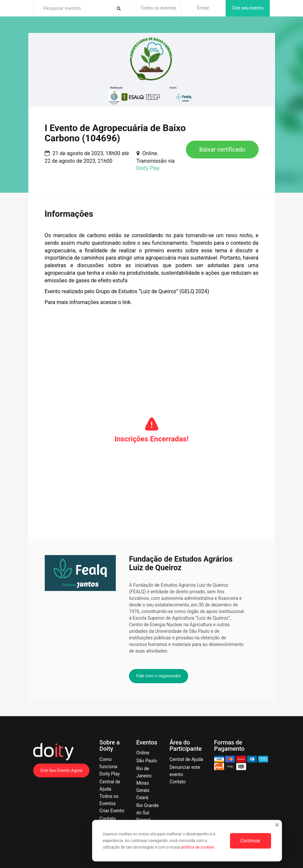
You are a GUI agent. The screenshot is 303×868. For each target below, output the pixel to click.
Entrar (203, 8)
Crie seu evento (248, 8)
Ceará (142, 798)
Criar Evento (112, 811)
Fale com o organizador (159, 676)
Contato (107, 819)
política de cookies (199, 847)
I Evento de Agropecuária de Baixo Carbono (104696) (115, 133)
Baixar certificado (222, 149)
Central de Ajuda (186, 759)
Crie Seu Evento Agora (62, 770)
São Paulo (147, 761)
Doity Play (148, 168)
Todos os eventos (159, 8)
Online (143, 753)
